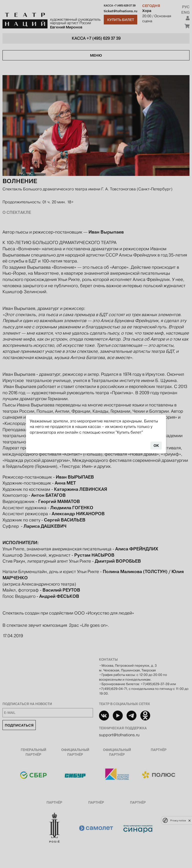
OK (156, 446)
